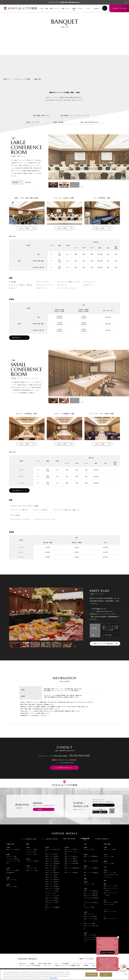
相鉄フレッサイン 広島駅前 (110, 855)
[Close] (126, 974)
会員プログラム (101, 811)
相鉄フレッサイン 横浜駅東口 (71, 855)
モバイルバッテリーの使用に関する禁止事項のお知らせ (64, 2)
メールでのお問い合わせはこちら (63, 773)
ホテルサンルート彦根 (89, 890)
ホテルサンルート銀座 (50, 876)
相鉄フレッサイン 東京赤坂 (51, 883)
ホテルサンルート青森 (11, 862)
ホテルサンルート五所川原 (12, 864)
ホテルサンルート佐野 (31, 860)
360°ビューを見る (24, 234)
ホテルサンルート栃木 (31, 857)
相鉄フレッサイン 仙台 (11, 885)
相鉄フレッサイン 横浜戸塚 (71, 864)
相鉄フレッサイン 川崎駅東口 (71, 866)
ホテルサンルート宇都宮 (32, 855)
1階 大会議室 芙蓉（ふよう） (42, 121)
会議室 (74, 8)
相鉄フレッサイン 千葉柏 (32, 876)
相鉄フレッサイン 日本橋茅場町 (52, 869)
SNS (88, 8)
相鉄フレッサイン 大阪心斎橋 (90, 922)
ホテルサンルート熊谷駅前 (32, 867)
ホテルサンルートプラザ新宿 (52, 897)
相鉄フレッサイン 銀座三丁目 (52, 871)
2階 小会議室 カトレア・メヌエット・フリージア (75, 121)
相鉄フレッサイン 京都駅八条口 (91, 901)
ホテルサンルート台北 (109, 910)
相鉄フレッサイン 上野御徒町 (52, 904)
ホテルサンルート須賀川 (12, 892)
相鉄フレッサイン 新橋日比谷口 (52, 885)
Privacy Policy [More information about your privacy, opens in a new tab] (54, 978)
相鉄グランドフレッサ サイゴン (111, 917)
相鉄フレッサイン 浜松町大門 (52, 878)
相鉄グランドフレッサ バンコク (111, 924)
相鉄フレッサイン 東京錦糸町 (52, 906)
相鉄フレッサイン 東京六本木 (52, 890)
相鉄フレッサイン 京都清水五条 (91, 899)
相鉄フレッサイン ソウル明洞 (110, 891)
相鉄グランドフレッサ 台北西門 (111, 908)
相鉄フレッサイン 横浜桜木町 (71, 862)
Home (42, 8)
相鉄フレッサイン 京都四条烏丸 (91, 896)
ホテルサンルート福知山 (89, 913)
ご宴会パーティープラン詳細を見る (103, 649)
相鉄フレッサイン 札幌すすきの (13, 855)
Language (96, 8)
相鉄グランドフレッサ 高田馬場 (52, 894)
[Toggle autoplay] (82, 192)
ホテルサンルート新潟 (89, 855)
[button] (53, 190)
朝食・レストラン (55, 8)
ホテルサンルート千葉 (31, 874)
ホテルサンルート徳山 (109, 862)
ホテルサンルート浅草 (50, 899)
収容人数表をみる (17, 496)
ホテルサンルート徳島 (109, 869)
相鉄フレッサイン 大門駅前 (51, 880)
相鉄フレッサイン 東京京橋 (51, 864)
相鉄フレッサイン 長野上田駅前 (91, 867)
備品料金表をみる (17, 343)
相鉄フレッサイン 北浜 (89, 920)
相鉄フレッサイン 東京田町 (51, 887)
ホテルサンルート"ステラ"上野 (52, 901)
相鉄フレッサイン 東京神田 (51, 860)
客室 (47, 8)
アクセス (80, 8)
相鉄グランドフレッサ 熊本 (110, 878)
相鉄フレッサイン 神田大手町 (52, 862)
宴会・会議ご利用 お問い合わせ (90, 128)
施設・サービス (66, 8)
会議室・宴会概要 (58, 128)
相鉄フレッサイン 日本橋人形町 (52, 866)
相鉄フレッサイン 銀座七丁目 (52, 874)
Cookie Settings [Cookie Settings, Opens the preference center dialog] (92, 975)
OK (106, 975)
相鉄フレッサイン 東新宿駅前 (52, 892)
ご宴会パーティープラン (33, 128)
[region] (64, 975)
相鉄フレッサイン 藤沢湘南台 (71, 878)
